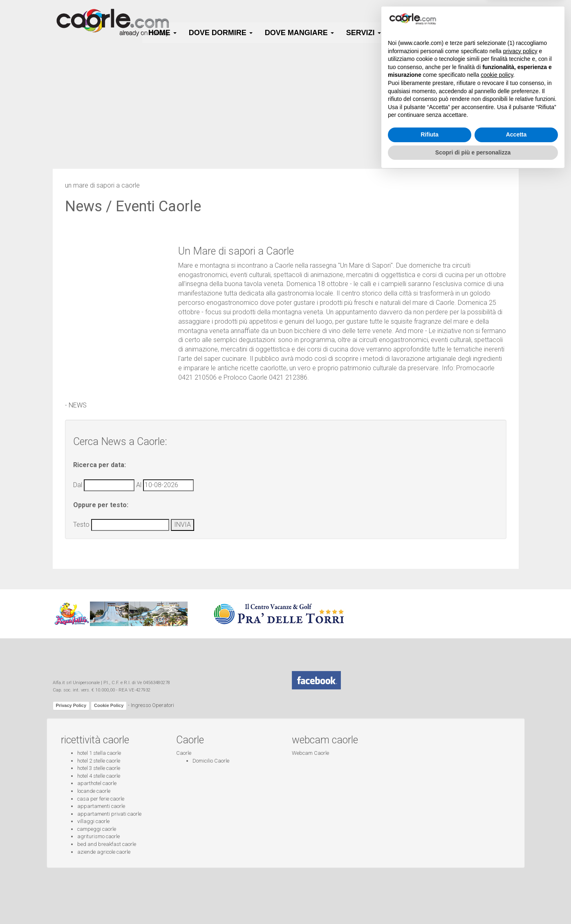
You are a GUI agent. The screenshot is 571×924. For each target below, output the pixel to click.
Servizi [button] (364, 33)
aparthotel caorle (97, 783)
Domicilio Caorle (211, 761)
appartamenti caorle (101, 806)
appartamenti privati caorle (109, 814)
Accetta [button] (516, 884)
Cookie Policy (109, 705)
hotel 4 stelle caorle (99, 776)
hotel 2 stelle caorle (99, 761)
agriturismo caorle (99, 836)
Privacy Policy (71, 705)
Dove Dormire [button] (221, 33)
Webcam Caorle (310, 753)
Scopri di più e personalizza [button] (473, 902)
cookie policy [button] (497, 824)
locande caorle (94, 791)
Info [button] (507, 33)
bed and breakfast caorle (107, 844)
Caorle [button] (412, 33)
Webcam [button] (463, 33)
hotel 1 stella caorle (99, 753)
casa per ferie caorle (101, 799)
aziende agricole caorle (104, 852)
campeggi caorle (97, 829)
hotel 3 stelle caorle (99, 768)
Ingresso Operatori (152, 706)
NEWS (78, 405)
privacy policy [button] (520, 800)
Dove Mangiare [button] (299, 33)
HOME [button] (162, 33)
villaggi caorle (93, 821)
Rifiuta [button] (430, 884)
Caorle (184, 753)
